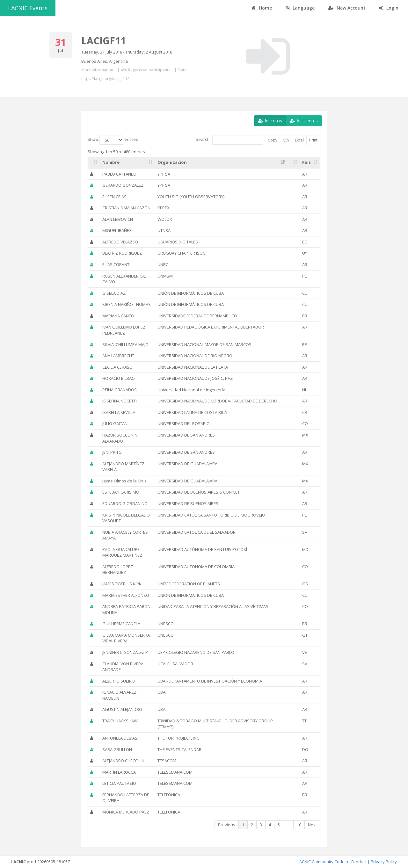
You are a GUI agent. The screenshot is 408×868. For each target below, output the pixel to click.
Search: (229, 140)
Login (389, 8)
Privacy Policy (384, 862)
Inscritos (270, 121)
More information (97, 70)
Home (262, 8)
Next (312, 825)
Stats (182, 70)
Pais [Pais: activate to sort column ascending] (306, 162)
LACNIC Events (28, 8)
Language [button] (300, 8)
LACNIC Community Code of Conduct (332, 862)
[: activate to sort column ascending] (94, 163)
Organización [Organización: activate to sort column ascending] (172, 162)
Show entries (113, 140)
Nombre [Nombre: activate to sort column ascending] (111, 162)
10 (299, 825)
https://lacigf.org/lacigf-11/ (105, 79)
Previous (227, 825)
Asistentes (304, 121)
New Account (347, 8)
